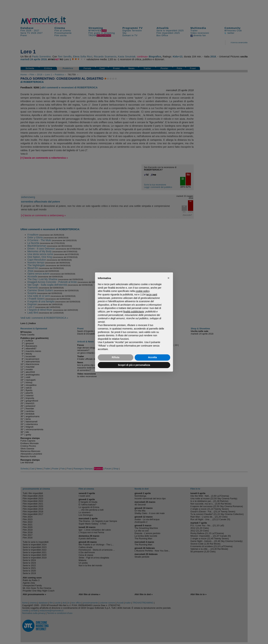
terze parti (152, 295)
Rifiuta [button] (116, 357)
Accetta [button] (153, 357)
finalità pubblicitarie (134, 312)
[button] (168, 278)
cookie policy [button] (142, 291)
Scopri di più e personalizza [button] (134, 365)
